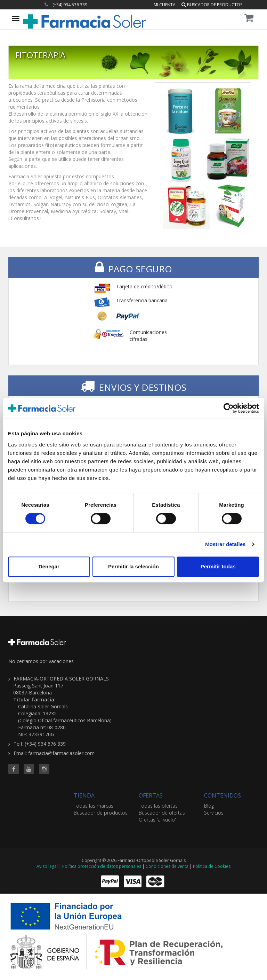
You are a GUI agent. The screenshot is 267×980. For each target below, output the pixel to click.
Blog (209, 806)
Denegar (49, 566)
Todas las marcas (94, 806)
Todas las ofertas (158, 806)
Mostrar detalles (225, 544)
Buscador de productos (212, 5)
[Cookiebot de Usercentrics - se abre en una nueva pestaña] (229, 408)
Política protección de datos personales (102, 866)
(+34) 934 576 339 (70, 5)
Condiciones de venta (167, 866)
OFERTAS (151, 795)
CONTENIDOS (222, 795)
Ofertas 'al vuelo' (157, 820)
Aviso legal (47, 866)
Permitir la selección (133, 566)
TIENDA (84, 795)
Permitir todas (218, 566)
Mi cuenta (165, 5)
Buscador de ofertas (162, 813)
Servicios (214, 813)
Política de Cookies (212, 866)
